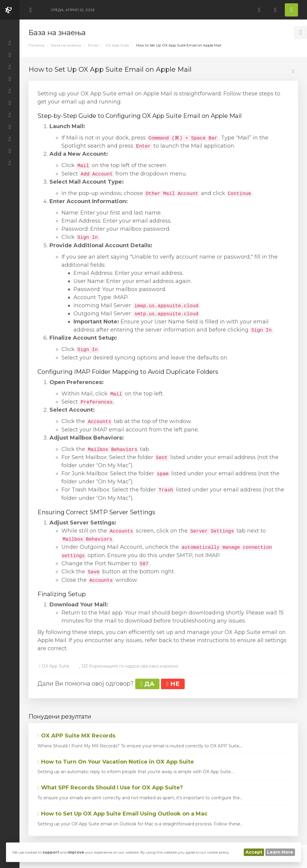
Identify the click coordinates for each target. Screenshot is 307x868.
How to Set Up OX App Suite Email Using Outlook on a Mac (122, 814)
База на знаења (66, 45)
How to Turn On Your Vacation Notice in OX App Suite (116, 762)
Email (93, 45)
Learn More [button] (280, 852)
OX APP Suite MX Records (76, 736)
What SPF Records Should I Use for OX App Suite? (110, 788)
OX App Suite (117, 45)
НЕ (173, 684)
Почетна (36, 45)
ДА (147, 684)
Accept (254, 852)
